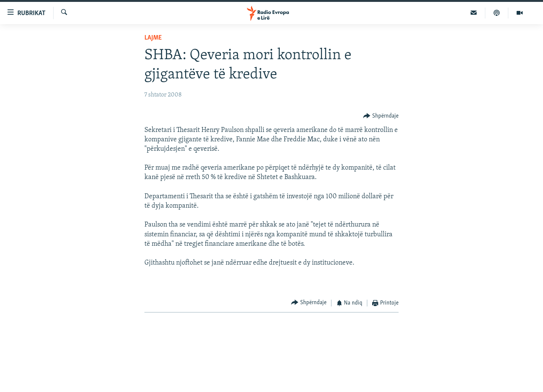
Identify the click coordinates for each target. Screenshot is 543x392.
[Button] (381, 116)
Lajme (153, 38)
